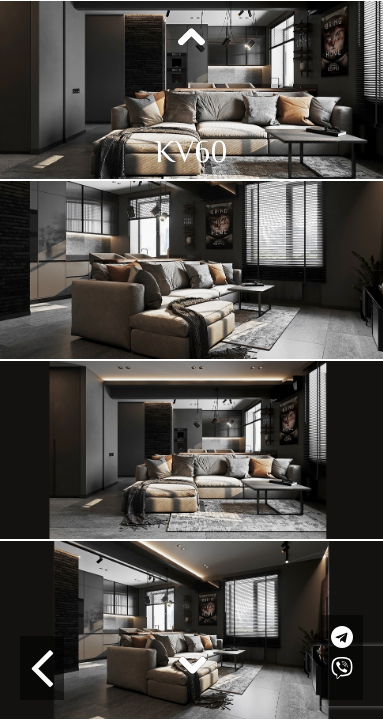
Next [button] (192, 664)
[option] (191, 90)
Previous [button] (192, 38)
